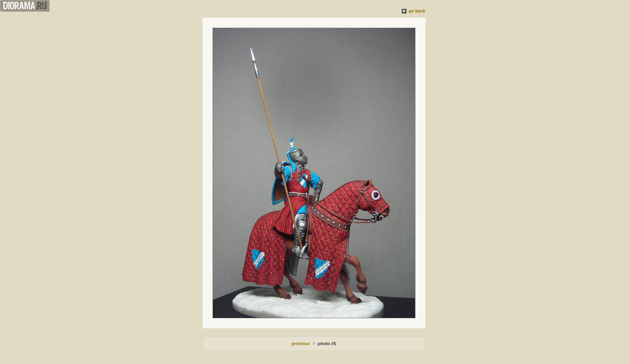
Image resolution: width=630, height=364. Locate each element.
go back (417, 11)
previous (302, 344)
